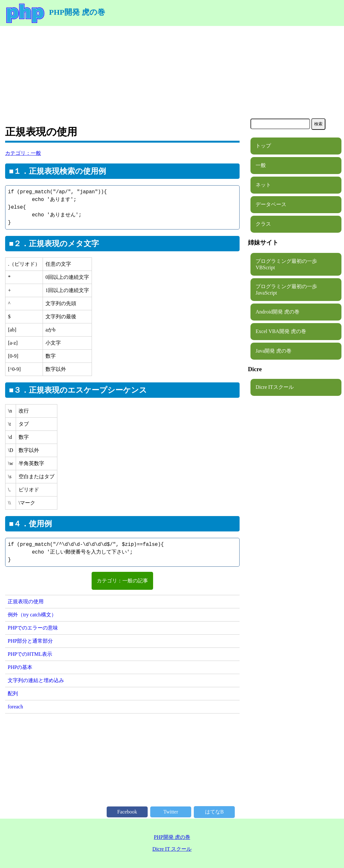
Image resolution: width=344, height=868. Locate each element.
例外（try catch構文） (32, 615)
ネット (263, 185)
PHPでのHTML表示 (30, 654)
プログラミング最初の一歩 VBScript (289, 264)
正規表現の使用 (26, 601)
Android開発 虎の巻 (278, 312)
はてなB (214, 812)
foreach (15, 707)
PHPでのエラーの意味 (33, 628)
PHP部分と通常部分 (30, 641)
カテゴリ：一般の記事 (122, 581)
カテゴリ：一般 (23, 153)
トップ (263, 146)
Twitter (171, 812)
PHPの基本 (20, 667)
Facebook (127, 812)
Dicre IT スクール (172, 849)
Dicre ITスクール (275, 387)
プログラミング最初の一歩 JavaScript (289, 290)
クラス (263, 224)
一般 (261, 165)
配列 (13, 693)
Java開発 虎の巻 (274, 351)
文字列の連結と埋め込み (36, 680)
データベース (271, 204)
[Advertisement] (172, 71)
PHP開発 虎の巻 (55, 12)
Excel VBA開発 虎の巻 (281, 331)
